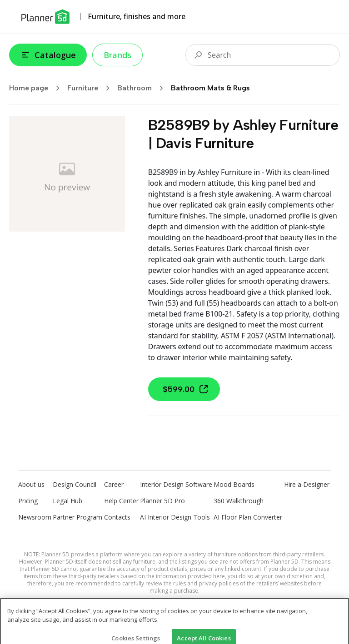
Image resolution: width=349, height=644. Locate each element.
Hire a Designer (307, 484)
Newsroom (35, 517)
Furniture (91, 88)
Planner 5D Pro (162, 501)
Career (114, 484)
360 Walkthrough (239, 501)
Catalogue (48, 55)
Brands (117, 55)
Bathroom (143, 88)
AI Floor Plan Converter (248, 517)
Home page (37, 88)
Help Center (121, 501)
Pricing (28, 501)
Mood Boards (234, 484)
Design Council (75, 484)
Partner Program (77, 517)
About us (31, 484)
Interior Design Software (176, 484)
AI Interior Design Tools (175, 517)
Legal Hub (67, 501)
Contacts (117, 517)
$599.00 (186, 389)
